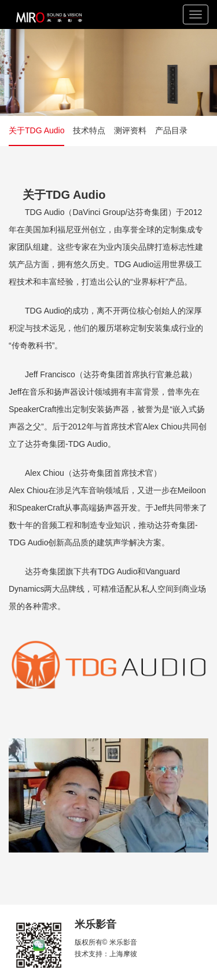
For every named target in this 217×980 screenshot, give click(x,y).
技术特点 (89, 130)
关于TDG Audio (36, 130)
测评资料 (130, 130)
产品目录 (171, 130)
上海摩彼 (123, 954)
